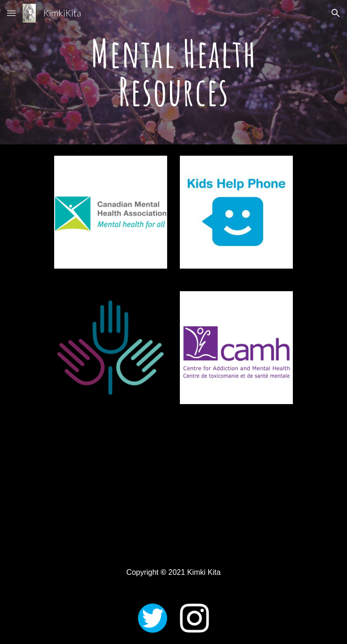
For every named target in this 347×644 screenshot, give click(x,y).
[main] (173, 72)
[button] (11, 13)
